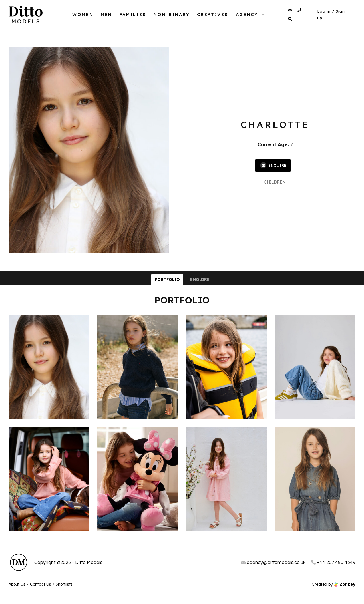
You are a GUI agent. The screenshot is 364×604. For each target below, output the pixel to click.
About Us (17, 584)
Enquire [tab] (200, 279)
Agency (247, 14)
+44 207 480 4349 (333, 562)
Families (133, 14)
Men (106, 14)
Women (83, 14)
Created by (334, 584)
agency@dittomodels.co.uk (273, 562)
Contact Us (41, 584)
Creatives (213, 14)
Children (275, 182)
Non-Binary (172, 14)
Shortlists (64, 584)
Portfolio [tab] (167, 279)
